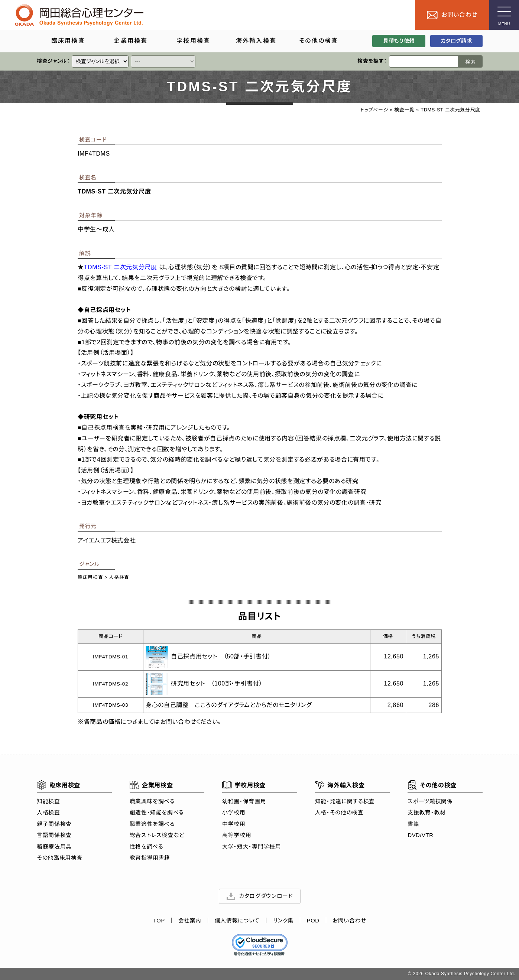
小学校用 (234, 813)
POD (313, 921)
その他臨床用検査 (60, 858)
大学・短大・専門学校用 (252, 847)
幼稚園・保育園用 (244, 801)
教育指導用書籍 (150, 858)
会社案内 (190, 921)
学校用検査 (244, 785)
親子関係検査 (54, 824)
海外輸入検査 (339, 785)
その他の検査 (432, 785)
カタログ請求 (456, 41)
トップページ (374, 110)
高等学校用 (237, 836)
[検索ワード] (424, 61)
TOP (159, 921)
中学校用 (234, 824)
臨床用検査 (90, 577)
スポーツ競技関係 (430, 801)
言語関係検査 (54, 836)
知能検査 (48, 801)
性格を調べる (146, 847)
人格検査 (119, 577)
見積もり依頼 (399, 41)
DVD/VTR (420, 836)
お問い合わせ (349, 921)
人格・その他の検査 (339, 813)
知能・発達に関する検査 (345, 801)
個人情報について (237, 921)
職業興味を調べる (152, 801)
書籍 (413, 824)
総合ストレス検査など (157, 836)
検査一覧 (404, 110)
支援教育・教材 (426, 813)
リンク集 (283, 921)
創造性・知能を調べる (156, 813)
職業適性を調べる (152, 824)
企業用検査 (151, 785)
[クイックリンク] (100, 61)
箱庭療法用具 (54, 847)
